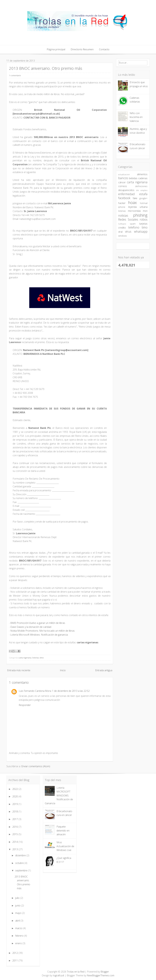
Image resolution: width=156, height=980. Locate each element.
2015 (15, 834)
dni (137, 190)
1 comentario (15, 75)
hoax (133, 203)
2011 (15, 961)
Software (122, 224)
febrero (20, 936)
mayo (19, 913)
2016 (15, 827)
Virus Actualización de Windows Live (65, 846)
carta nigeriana (25, 658)
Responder (25, 705)
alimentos (142, 174)
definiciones (141, 186)
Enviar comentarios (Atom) (36, 766)
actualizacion (124, 174)
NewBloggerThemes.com (101, 975)
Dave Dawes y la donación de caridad (31, 627)
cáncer (122, 182)
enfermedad (126, 194)
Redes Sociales (128, 219)
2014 (15, 842)
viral (120, 232)
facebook (124, 198)
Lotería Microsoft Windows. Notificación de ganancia (39, 635)
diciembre (21, 855)
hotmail (144, 203)
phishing (140, 215)
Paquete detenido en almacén (63, 830)
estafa (143, 194)
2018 (15, 812)
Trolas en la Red (76, 972)
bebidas (133, 178)
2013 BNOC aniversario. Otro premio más (46, 68)
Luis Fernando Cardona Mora (35, 691)
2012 (15, 953)
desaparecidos (126, 190)
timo (42, 658)
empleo (144, 190)
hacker (122, 203)
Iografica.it (58, 975)
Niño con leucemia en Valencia (136, 117)
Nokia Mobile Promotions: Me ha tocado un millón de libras (43, 631)
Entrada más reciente (19, 670)
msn (145, 211)
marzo (19, 928)
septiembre (22, 870)
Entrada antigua (104, 670)
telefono (134, 227)
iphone (122, 207)
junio (18, 906)
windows (123, 236)
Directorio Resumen (82, 49)
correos (123, 186)
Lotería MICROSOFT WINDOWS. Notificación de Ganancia (59, 796)
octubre (20, 863)
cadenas (143, 178)
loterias (36, 658)
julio (18, 898)
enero (19, 943)
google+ (143, 198)
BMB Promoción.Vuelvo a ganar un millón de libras (38, 623)
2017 (15, 819)
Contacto (104, 49)
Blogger (105, 972)
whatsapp (141, 231)
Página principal (56, 49)
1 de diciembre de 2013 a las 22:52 (71, 691)
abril (18, 921)
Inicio (63, 670)
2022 (15, 789)
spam (133, 224)
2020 (15, 796)
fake (135, 198)
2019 (15, 804)
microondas (134, 211)
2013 (15, 849)
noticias (123, 215)
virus (128, 231)
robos (144, 219)
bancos (123, 178)
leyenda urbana (138, 207)
